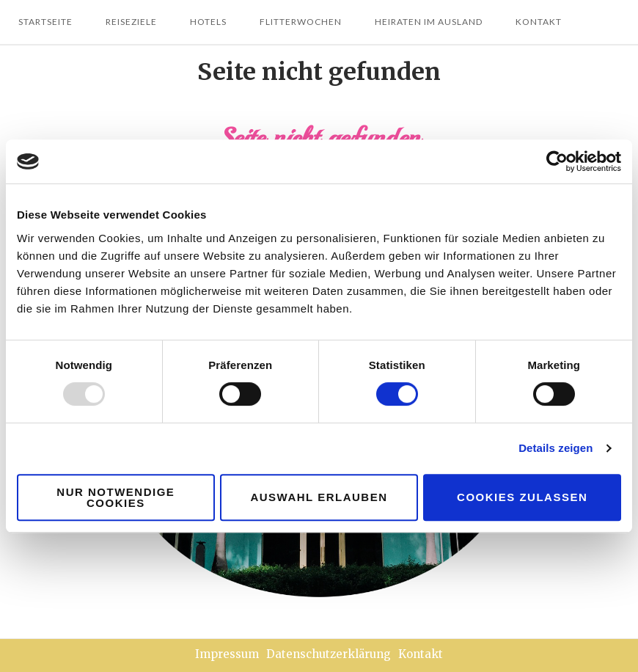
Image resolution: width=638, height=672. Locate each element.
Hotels (208, 22)
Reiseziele (131, 22)
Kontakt (539, 22)
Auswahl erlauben (319, 497)
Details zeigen (555, 448)
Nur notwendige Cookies (115, 497)
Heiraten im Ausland (429, 22)
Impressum (227, 654)
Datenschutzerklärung (329, 654)
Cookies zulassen (522, 497)
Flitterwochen (301, 22)
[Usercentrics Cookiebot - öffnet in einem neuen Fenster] (557, 161)
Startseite (45, 22)
